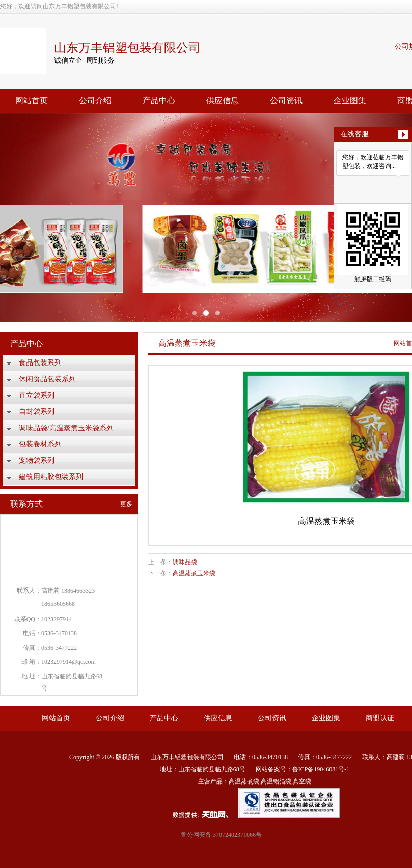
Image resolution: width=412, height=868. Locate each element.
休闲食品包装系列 (47, 379)
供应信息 (223, 101)
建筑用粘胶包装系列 (51, 477)
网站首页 (32, 101)
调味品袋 (185, 562)
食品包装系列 (40, 363)
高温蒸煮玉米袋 (194, 573)
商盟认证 (380, 718)
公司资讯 (286, 101)
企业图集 (350, 101)
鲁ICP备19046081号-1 (321, 769)
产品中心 (159, 101)
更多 (126, 504)
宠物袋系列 (37, 460)
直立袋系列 (37, 395)
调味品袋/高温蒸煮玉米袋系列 (66, 428)
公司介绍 (95, 101)
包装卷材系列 (40, 444)
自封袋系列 (37, 412)
